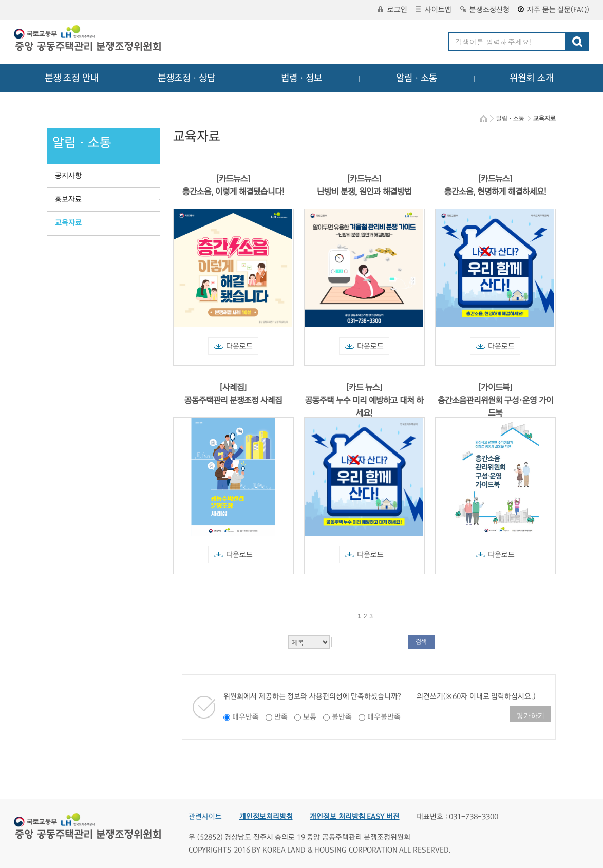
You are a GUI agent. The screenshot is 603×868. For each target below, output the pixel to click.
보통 (310, 717)
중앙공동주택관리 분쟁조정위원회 (88, 40)
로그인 (393, 10)
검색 (421, 642)
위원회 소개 (532, 78)
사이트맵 (434, 10)
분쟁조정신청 (485, 10)
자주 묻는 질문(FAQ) (553, 10)
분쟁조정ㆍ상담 (186, 78)
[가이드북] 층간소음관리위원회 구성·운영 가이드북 (495, 400)
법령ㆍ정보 (301, 78)
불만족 (342, 717)
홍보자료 (68, 199)
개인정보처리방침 (266, 817)
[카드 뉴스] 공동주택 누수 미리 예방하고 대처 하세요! (364, 400)
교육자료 (68, 223)
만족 (281, 717)
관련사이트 (205, 817)
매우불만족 (384, 717)
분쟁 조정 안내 (72, 78)
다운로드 (233, 346)
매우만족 (246, 717)
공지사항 (68, 176)
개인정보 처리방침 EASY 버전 (355, 817)
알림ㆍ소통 (417, 78)
